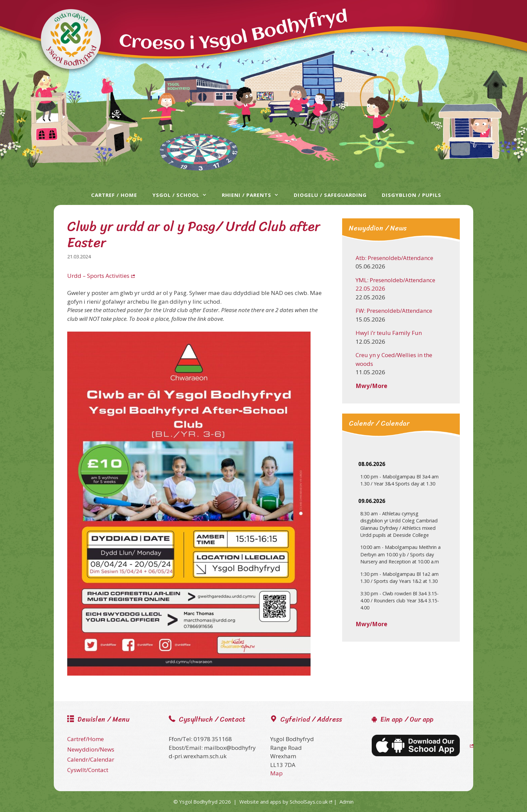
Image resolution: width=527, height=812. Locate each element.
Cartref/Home (86, 739)
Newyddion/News (91, 749)
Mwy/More (371, 386)
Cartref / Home (114, 195)
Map (276, 773)
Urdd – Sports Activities (98, 276)
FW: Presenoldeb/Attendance (394, 311)
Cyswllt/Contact (88, 770)
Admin (347, 802)
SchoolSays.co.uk (309, 802)
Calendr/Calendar (91, 759)
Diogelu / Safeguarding (330, 195)
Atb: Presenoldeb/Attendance (394, 258)
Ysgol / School (183, 195)
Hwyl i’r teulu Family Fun (389, 333)
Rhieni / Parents (254, 195)
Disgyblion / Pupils (412, 195)
